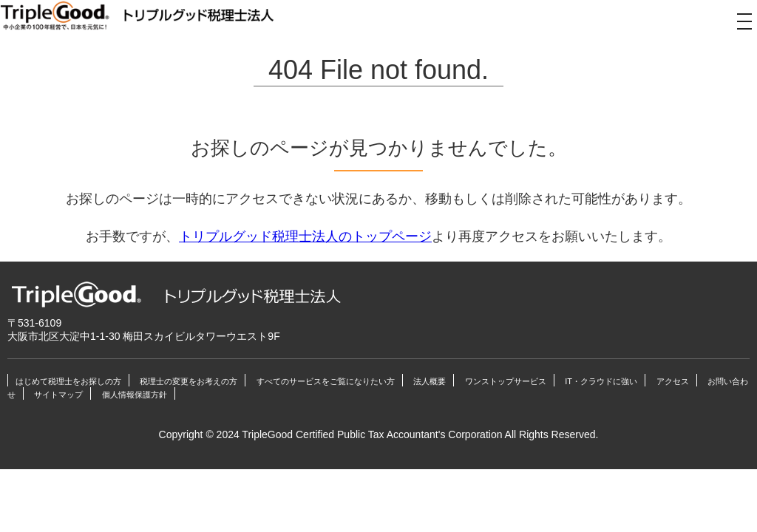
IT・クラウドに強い (601, 381)
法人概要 (430, 381)
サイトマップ (58, 395)
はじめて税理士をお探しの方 (68, 381)
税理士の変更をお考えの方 (189, 381)
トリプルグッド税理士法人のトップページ (305, 236)
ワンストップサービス (506, 381)
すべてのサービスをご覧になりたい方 (326, 381)
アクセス (673, 381)
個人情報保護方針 (135, 395)
